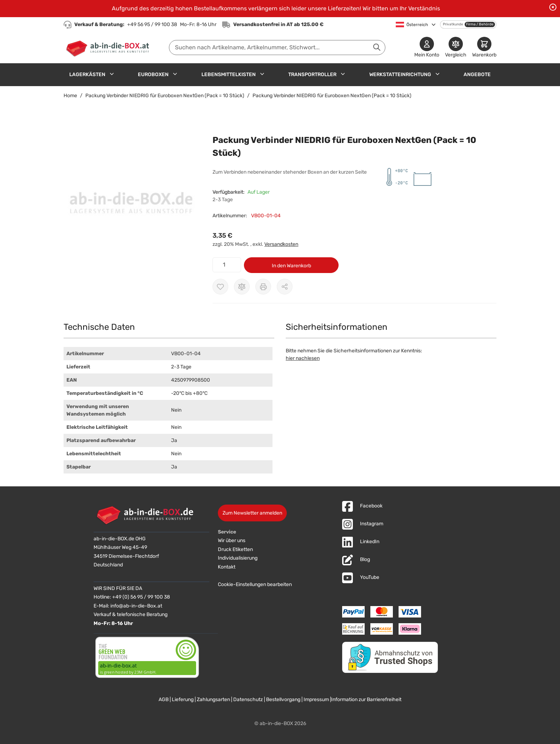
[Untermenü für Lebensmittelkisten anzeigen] (262, 74)
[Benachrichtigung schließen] (553, 7)
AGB (164, 700)
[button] (131, 205)
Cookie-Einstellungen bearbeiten (255, 584)
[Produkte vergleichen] (456, 48)
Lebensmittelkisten (229, 75)
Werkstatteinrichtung (400, 75)
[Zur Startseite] (109, 48)
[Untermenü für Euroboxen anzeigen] (175, 74)
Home (70, 96)
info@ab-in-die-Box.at (136, 606)
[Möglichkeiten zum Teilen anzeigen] (285, 287)
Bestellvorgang (283, 700)
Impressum (316, 700)
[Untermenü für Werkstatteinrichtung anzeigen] (437, 74)
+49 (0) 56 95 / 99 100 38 (141, 597)
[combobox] (277, 48)
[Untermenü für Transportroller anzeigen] (343, 74)
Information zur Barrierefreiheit (366, 700)
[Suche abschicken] (377, 47)
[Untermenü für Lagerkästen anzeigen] (112, 74)
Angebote (477, 75)
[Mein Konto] (427, 48)
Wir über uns (232, 540)
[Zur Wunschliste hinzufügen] (220, 287)
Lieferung (183, 700)
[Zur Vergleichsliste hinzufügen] (242, 287)
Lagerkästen (87, 75)
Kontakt (227, 567)
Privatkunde (453, 24)
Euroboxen (153, 75)
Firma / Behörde (480, 24)
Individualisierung (238, 558)
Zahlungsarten (213, 700)
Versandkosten (281, 244)
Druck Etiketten (235, 549)
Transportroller (312, 75)
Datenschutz (248, 700)
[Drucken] (263, 287)
